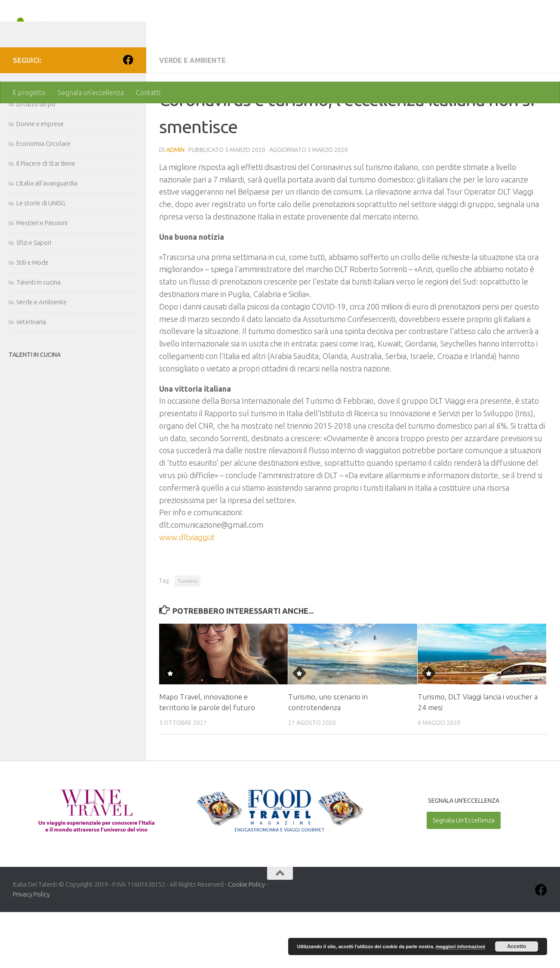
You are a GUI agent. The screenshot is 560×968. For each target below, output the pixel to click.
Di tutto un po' (37, 160)
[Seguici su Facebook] (128, 116)
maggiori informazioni (460, 946)
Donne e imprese (40, 180)
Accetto (517, 946)
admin (175, 206)
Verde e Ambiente (192, 116)
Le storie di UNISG (41, 259)
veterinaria (31, 378)
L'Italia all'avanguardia (47, 239)
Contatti (148, 93)
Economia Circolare (43, 199)
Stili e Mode (32, 318)
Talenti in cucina (38, 338)
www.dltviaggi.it (187, 593)
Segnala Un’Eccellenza (464, 876)
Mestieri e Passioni (42, 279)
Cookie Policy (246, 940)
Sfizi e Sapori (34, 298)
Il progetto (29, 93)
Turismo (188, 637)
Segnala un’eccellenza (91, 93)
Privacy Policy (31, 950)
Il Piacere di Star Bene (46, 219)
